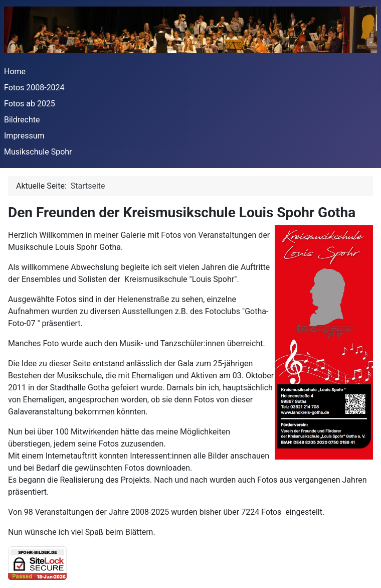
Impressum (24, 136)
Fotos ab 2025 (30, 104)
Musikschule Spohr (38, 152)
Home (15, 71)
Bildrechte (22, 120)
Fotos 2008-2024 (34, 88)
